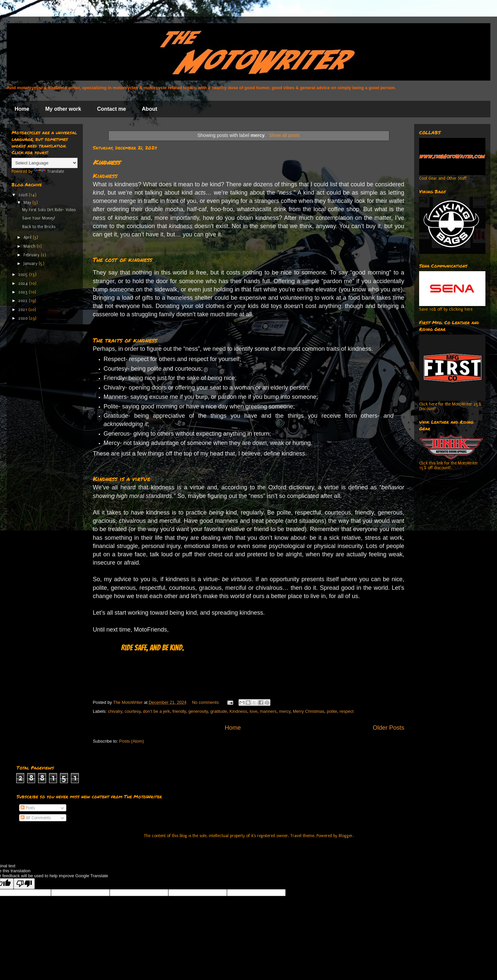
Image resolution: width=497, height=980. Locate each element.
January (31, 264)
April (28, 237)
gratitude (219, 711)
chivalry (115, 711)
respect (347, 711)
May (28, 203)
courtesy (133, 711)
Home (22, 109)
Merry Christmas (309, 711)
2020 (24, 318)
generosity (198, 711)
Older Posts (388, 728)
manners (268, 711)
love (253, 711)
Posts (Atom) (132, 741)
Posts (28, 808)
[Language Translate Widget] (45, 163)
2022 (24, 301)
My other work (63, 109)
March (30, 246)
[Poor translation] (24, 884)
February (32, 255)
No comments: (206, 702)
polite (332, 711)
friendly (179, 711)
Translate (49, 171)
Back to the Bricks (39, 227)
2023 (24, 292)
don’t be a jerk (156, 711)
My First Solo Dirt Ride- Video (49, 210)
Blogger (346, 836)
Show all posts (284, 135)
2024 (24, 283)
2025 (24, 275)
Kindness (106, 162)
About (149, 109)
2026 (24, 195)
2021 (23, 310)
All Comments (36, 818)
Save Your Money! (39, 218)
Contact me (111, 109)
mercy (285, 711)
